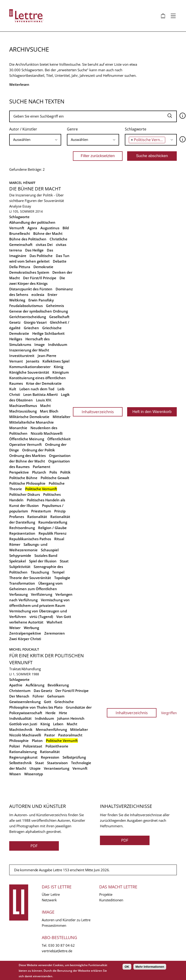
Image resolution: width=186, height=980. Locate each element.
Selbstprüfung (74, 757)
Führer (38, 696)
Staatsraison (57, 763)
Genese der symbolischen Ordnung (39, 311)
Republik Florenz (52, 533)
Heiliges (16, 339)
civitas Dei (44, 245)
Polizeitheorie (57, 746)
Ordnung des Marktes (27, 456)
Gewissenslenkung (25, 702)
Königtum (61, 372)
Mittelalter (61, 417)
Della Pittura (20, 267)
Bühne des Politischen (28, 239)
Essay (27, 206)
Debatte (60, 261)
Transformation (22, 583)
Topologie (62, 578)
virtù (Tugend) (41, 617)
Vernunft (80, 768)
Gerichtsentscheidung (28, 317)
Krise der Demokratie (44, 383)
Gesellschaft (59, 317)
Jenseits (33, 361)
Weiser (15, 628)
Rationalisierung (23, 752)
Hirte (63, 713)
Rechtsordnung (22, 528)
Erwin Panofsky (41, 300)
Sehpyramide (20, 555)
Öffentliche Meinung (27, 439)
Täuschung (40, 572)
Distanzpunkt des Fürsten (31, 289)
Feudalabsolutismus (26, 306)
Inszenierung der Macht (29, 350)
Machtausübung (23, 411)
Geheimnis (55, 306)
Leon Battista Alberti (40, 394)
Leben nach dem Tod (37, 389)
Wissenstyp (34, 774)
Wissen (15, 774)
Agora (32, 228)
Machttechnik (21, 729)
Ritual (59, 539)
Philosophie (19, 741)
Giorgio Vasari (35, 322)
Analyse (15, 206)
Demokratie (43, 267)
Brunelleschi (20, 233)
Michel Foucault (24, 649)
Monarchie (18, 428)
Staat (64, 561)
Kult (13, 389)
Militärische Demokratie (29, 417)
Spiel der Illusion (43, 561)
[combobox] (35, 140)
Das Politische (41, 256)
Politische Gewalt (55, 478)
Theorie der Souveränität (30, 578)
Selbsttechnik (21, 763)
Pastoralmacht (70, 735)
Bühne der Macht (48, 233)
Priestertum (41, 511)
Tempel (58, 572)
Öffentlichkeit (59, 439)
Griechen (31, 328)
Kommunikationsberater (30, 367)
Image (40, 344)
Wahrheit (54, 622)
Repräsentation (22, 533)
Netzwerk (49, 900)
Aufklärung (35, 685)
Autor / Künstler (23, 129)
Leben (58, 724)
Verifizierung (42, 594)
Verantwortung (57, 768)
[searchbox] (35, 140)
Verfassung (18, 594)
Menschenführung (51, 729)
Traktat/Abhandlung (25, 669)
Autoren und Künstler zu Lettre (66, 920)
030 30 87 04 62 (61, 945)
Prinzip (60, 511)
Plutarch (39, 472)
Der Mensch (19, 696)
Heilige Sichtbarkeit (48, 333)
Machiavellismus (23, 406)
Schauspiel (50, 550)
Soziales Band (46, 555)
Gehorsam (56, 696)
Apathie (16, 685)
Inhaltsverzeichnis (98, 412)
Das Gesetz (43, 691)
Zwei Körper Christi (25, 639)
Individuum (58, 344)
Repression (50, 757)
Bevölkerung (58, 685)
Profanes (17, 517)
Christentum (20, 691)
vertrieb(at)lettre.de (57, 951)
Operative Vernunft (25, 444)
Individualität (20, 718)
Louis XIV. (44, 400)
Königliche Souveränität (29, 372)
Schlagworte (136, 129)
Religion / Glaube (52, 528)
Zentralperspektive (25, 633)
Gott (48, 702)
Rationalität (37, 517)
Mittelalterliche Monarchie (31, 422)
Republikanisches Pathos (30, 539)
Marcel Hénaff (22, 183)
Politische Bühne (23, 478)
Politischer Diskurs (25, 494)
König (58, 367)
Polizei (15, 746)
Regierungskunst (23, 757)
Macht (45, 406)
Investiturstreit (22, 356)
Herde (51, 713)
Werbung (31, 628)
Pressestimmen (54, 925)
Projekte (106, 894)
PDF (34, 846)
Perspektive (19, 472)
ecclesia (38, 295)
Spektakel (18, 561)
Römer (15, 544)
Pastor (50, 735)
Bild (66, 228)
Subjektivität (20, 567)
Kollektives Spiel (56, 361)
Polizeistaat (33, 746)
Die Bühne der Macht (35, 189)
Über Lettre (51, 894)
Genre (72, 129)
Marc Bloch (49, 411)
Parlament (42, 467)
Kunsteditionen (111, 900)
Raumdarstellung (53, 522)
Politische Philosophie (27, 483)
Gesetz (15, 322)
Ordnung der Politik (39, 450)
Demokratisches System (29, 272)
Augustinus (50, 228)
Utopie (35, 768)
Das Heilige (34, 250)
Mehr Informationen (150, 967)
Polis (53, 472)
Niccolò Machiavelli (47, 433)
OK (127, 967)
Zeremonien (55, 633)
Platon (37, 741)
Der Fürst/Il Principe (40, 278)
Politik (65, 472)
